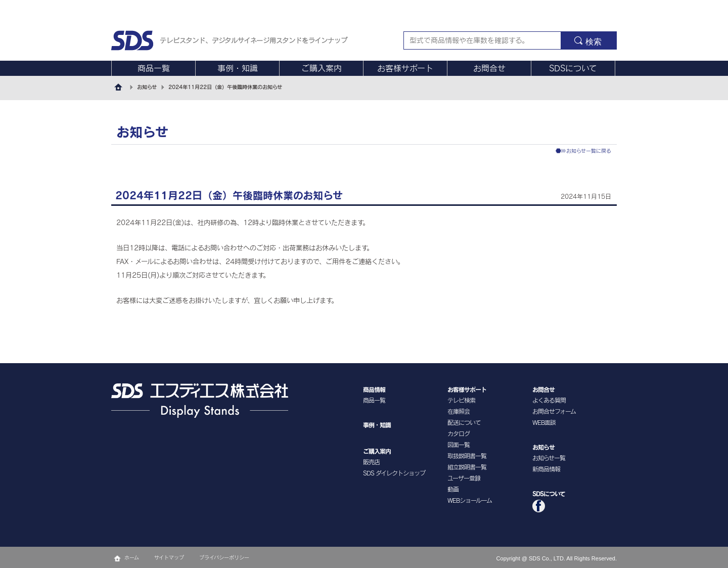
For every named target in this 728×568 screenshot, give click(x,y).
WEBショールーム (470, 500)
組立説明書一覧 (467, 467)
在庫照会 (459, 411)
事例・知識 (238, 68)
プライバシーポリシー (224, 557)
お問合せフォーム (554, 411)
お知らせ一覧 (549, 458)
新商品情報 (546, 469)
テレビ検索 (461, 400)
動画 (453, 489)
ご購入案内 (322, 68)
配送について (464, 422)
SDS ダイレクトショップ (394, 473)
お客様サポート (405, 68)
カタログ (459, 433)
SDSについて (573, 68)
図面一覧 (459, 445)
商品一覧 (154, 68)
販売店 (371, 462)
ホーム (132, 557)
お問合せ (489, 68)
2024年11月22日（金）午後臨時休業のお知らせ (225, 87)
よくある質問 (549, 400)
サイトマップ (169, 557)
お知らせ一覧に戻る (589, 151)
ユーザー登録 (464, 478)
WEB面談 (544, 422)
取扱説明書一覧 (467, 456)
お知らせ (147, 87)
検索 (594, 42)
